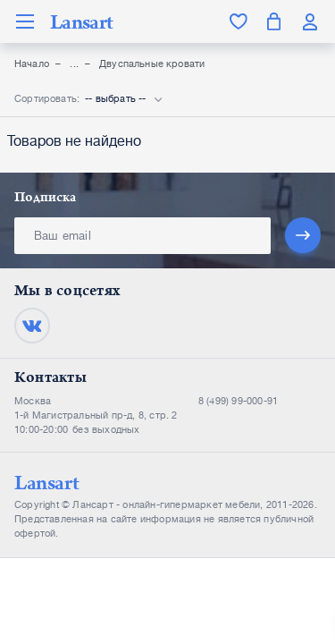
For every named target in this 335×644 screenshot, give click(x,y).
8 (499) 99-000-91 (238, 401)
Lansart (81, 21)
